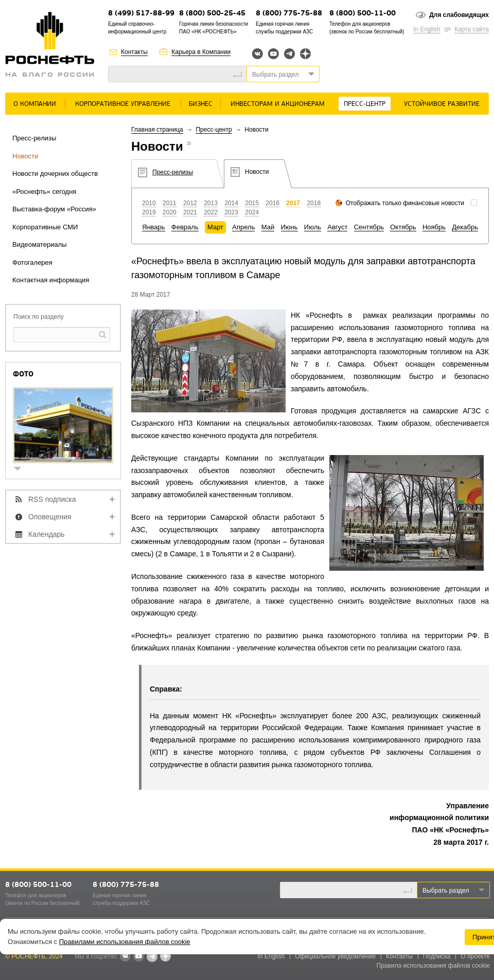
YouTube (274, 54)
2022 (211, 212)
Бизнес (201, 104)
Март (215, 227)
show (22, 470)
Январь (154, 227)
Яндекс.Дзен (305, 54)
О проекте (475, 956)
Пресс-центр (365, 104)
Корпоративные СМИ (45, 227)
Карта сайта (472, 29)
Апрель (243, 227)
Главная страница (157, 130)
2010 (149, 203)
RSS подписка (52, 499)
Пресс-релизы (34, 138)
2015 (252, 203)
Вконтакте (258, 54)
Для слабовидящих (459, 15)
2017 (293, 203)
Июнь (289, 227)
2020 (170, 212)
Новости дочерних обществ (55, 174)
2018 (314, 203)
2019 (149, 212)
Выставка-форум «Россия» (54, 209)
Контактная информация (51, 280)
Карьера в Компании (201, 52)
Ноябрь (434, 227)
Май (268, 227)
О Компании (35, 104)
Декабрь (465, 227)
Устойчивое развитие (442, 104)
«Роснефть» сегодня (44, 192)
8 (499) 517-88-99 (141, 14)
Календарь (47, 534)
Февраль (185, 227)
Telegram (289, 54)
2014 (231, 203)
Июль (313, 227)
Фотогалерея (32, 262)
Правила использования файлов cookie (434, 966)
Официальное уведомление (335, 956)
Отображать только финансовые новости (405, 203)
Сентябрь (369, 227)
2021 (190, 212)
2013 (211, 203)
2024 (252, 212)
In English (427, 29)
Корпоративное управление (123, 104)
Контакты (134, 52)
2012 (190, 203)
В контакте (125, 957)
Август (337, 227)
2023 (231, 212)
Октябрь (403, 227)
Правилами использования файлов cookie (125, 942)
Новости (25, 156)
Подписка (437, 956)
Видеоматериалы (40, 244)
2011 (170, 203)
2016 (272, 203)
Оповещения (50, 517)
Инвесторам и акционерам (278, 104)
